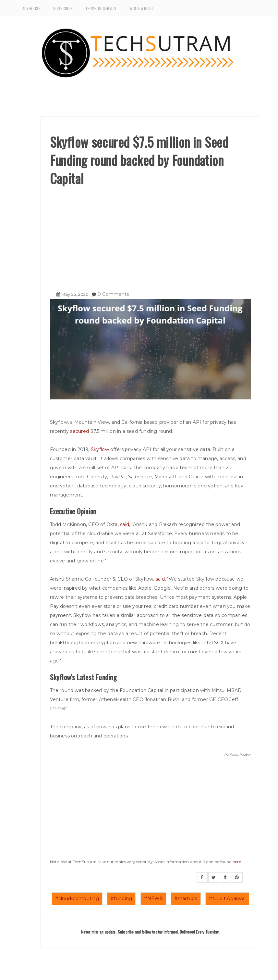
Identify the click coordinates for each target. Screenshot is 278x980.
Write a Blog (141, 8)
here (237, 862)
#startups (186, 898)
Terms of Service (101, 8)
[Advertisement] (151, 236)
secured (80, 431)
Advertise (31, 8)
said (125, 524)
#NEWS (153, 898)
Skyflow (100, 449)
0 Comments (113, 294)
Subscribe (63, 8)
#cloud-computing (77, 898)
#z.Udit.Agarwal (227, 898)
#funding (121, 898)
